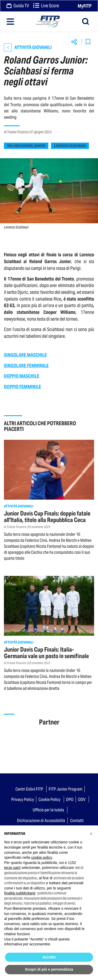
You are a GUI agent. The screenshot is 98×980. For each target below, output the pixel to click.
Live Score (46, 6)
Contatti (77, 820)
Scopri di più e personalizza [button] (49, 969)
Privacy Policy (23, 799)
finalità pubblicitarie (20, 893)
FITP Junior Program (65, 789)
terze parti (12, 868)
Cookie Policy (49, 799)
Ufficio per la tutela (48, 810)
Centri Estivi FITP (29, 789)
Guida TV (18, 6)
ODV (82, 799)
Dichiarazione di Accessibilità (41, 820)
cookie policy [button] (42, 857)
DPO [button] (70, 799)
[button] (91, 834)
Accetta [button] (49, 957)
